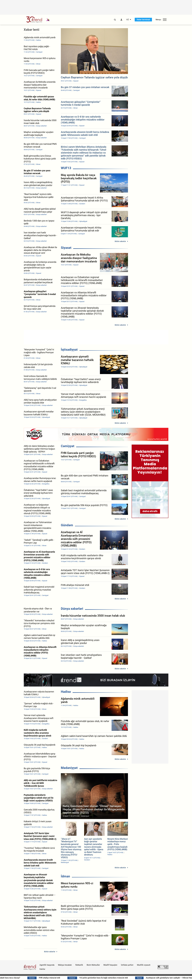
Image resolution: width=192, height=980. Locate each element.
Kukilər (42, 969)
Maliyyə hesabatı (65, 965)
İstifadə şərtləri (127, 965)
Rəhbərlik (79, 965)
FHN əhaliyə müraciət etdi (69, 978)
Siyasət (66, 248)
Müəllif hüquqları (110, 965)
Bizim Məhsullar (93, 965)
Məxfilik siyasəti (144, 965)
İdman (65, 876)
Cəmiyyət (68, 446)
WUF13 (66, 168)
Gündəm (67, 525)
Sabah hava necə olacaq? (29, 978)
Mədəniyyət (69, 768)
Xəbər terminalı (143, 20)
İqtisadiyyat (69, 350)
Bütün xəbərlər (120, 241)
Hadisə (66, 692)
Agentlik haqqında (47, 965)
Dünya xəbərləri (72, 609)
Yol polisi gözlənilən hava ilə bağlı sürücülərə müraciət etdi (123, 978)
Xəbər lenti (32, 30)
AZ (128, 20)
